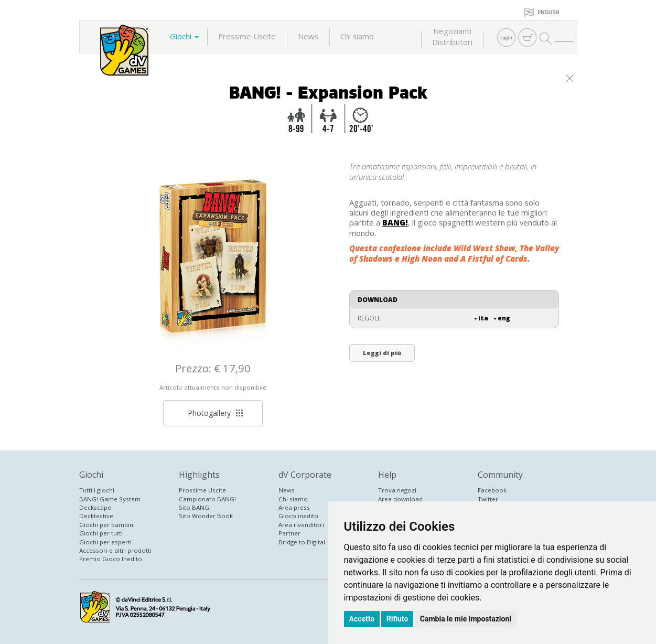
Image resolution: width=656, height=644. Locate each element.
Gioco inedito (298, 516)
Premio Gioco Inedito (111, 559)
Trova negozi (397, 490)
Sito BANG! (195, 507)
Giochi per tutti (101, 533)
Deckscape (95, 507)
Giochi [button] (184, 36)
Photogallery (215, 413)
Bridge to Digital (302, 542)
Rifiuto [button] (397, 619)
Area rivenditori (301, 525)
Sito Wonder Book (206, 516)
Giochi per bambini (107, 525)
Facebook (492, 490)
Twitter (488, 499)
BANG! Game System (110, 499)
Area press (294, 507)
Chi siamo (357, 36)
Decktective (96, 516)
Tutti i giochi (97, 490)
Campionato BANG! (207, 499)
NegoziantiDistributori (452, 36)
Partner (289, 533)
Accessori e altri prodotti (115, 550)
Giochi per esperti (105, 542)
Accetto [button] (362, 619)
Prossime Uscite (247, 36)
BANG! (395, 222)
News (308, 36)
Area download (400, 499)
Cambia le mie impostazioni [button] (466, 619)
